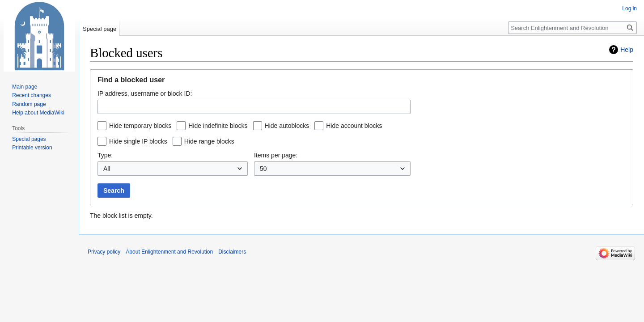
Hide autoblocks (287, 126)
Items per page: (276, 155)
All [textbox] (107, 169)
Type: (105, 155)
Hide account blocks (354, 126)
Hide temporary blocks (140, 126)
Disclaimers (232, 252)
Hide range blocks (209, 141)
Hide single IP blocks (138, 141)
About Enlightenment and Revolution (169, 252)
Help (627, 50)
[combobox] (254, 107)
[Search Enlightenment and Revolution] (572, 28)
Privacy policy (104, 252)
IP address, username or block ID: (145, 93)
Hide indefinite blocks (218, 126)
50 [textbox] (263, 169)
